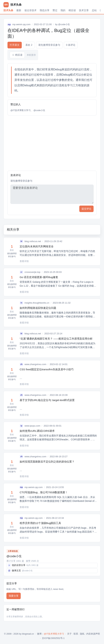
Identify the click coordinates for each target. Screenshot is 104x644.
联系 (76, 634)
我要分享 (14, 596)
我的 (63, 10)
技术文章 (84, 10)
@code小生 (64, 24)
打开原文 (15, 45)
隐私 (82, 634)
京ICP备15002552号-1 (53, 638)
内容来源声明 (93, 634)
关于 (69, 634)
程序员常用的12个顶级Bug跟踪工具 (40, 523)
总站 (94, 10)
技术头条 (8, 10)
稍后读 (72, 10)
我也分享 (45, 10)
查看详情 (24, 261)
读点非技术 (30, 10)
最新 (19, 10)
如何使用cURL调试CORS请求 (37, 431)
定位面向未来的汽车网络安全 (37, 246)
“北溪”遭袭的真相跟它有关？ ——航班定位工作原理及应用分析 (56, 339)
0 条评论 (71, 45)
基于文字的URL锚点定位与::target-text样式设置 (47, 400)
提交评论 (86, 209)
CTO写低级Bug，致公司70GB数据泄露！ (44, 492)
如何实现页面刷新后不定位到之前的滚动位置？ (47, 462)
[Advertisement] (52, 143)
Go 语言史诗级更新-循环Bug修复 (39, 277)
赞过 (55, 10)
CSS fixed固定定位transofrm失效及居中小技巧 (47, 369)
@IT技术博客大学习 (21, 110)
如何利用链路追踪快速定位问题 (38, 308)
